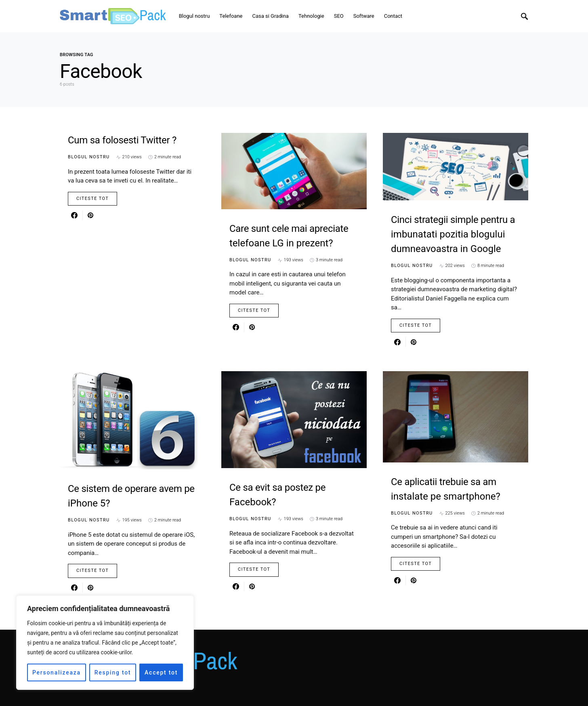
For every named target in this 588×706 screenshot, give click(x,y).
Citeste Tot (92, 199)
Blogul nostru (89, 157)
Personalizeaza (57, 672)
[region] (105, 643)
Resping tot (113, 672)
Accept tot (161, 672)
